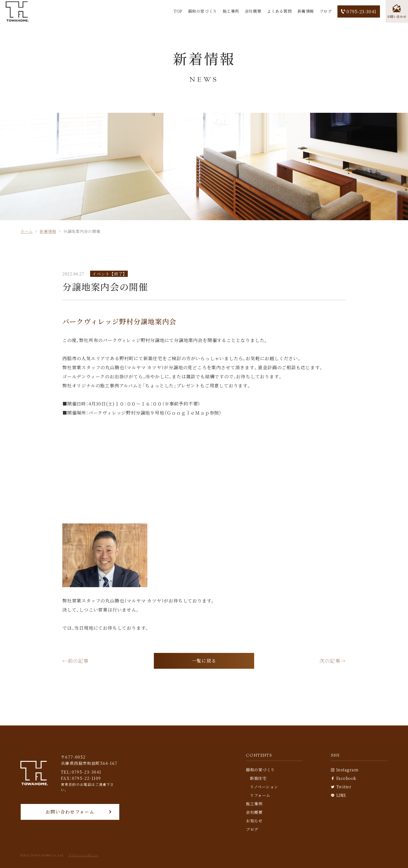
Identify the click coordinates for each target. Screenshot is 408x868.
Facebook (344, 778)
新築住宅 (258, 778)
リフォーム (260, 795)
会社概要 (253, 11)
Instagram (345, 770)
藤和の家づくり (202, 11)
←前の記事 (76, 661)
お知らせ (254, 821)
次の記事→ (332, 661)
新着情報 (305, 11)
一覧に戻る (204, 661)
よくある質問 (279, 11)
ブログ (326, 11)
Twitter (341, 787)
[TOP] (17, 11)
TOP (178, 11)
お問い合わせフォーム (70, 812)
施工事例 (231, 11)
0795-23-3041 (359, 11)
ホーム (27, 231)
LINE (339, 795)
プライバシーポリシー (84, 855)
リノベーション (264, 787)
